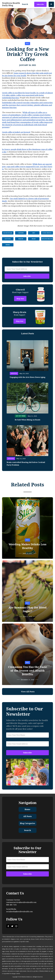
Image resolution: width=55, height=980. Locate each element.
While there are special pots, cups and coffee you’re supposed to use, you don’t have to (27, 167)
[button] (51, 4)
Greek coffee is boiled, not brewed (16, 132)
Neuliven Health (47, 239)
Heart (34, 239)
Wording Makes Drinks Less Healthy (27, 546)
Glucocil (8, 239)
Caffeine (21, 233)
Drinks (8, 245)
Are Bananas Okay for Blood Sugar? (27, 609)
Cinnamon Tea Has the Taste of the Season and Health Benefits (27, 671)
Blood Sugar (8, 233)
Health (21, 239)
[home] (11, 4)
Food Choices (47, 233)
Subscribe (40, 4)
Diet (27, 44)
